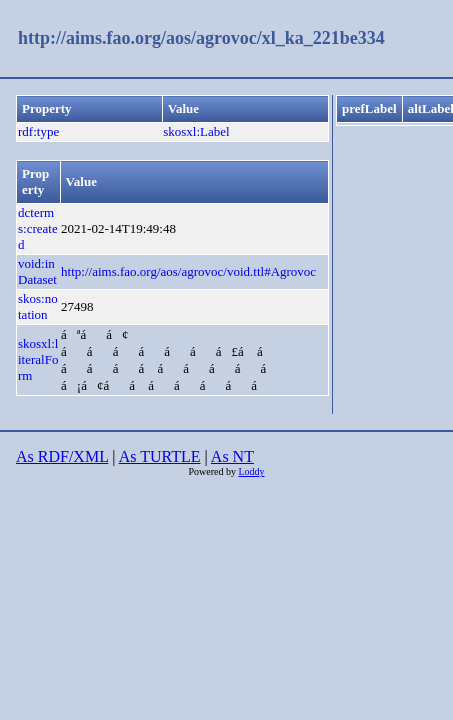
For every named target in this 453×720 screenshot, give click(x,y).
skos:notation (38, 306)
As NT (232, 456)
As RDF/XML (62, 456)
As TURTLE (160, 456)
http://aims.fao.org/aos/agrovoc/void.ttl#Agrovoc (188, 271)
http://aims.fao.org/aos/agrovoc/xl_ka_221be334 (201, 38)
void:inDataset (37, 271)
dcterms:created (38, 228)
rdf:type (38, 131)
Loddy (251, 471)
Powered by (213, 471)
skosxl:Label (196, 131)
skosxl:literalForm (38, 359)
